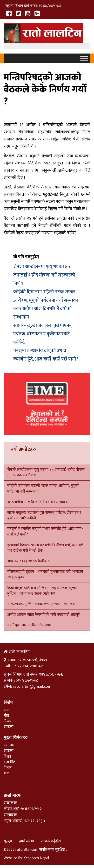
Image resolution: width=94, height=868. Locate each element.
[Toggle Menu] (84, 58)
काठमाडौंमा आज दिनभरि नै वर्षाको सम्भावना (38, 502)
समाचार (9, 745)
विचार (8, 721)
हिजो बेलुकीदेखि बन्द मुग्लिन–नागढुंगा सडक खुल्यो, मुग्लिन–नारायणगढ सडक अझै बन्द (42, 591)
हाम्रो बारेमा (27, 841)
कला (7, 710)
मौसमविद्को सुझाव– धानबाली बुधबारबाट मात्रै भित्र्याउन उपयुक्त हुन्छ (45, 574)
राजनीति (9, 762)
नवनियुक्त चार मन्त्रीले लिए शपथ (29, 625)
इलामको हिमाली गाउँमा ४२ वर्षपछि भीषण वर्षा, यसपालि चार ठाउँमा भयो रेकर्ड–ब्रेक (45, 548)
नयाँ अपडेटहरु (23, 449)
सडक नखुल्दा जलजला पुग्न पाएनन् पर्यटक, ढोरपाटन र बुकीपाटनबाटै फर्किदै (43, 334)
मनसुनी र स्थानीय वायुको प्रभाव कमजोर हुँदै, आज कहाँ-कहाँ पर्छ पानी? (46, 355)
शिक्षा (7, 756)
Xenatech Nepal (36, 858)
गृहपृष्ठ (8, 841)
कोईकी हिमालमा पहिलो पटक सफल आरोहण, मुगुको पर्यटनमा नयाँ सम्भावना (46, 296)
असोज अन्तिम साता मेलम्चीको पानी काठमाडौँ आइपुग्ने (44, 615)
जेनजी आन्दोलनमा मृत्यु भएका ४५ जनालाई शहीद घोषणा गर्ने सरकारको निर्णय (44, 275)
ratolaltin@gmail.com (32, 687)
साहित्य (9, 727)
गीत (6, 716)
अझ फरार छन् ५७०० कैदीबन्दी (29, 561)
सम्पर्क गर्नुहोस (51, 841)
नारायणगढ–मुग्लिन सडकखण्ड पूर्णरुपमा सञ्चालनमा (42, 604)
